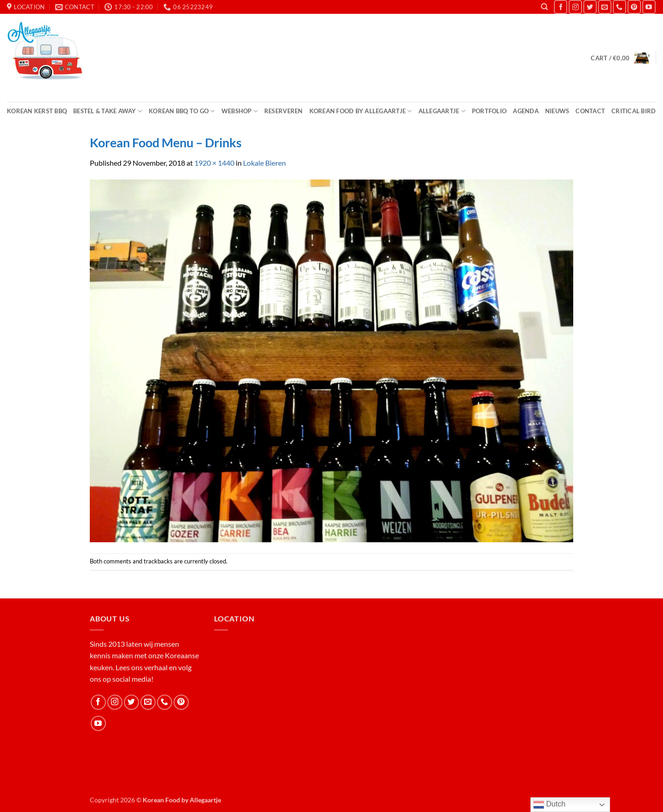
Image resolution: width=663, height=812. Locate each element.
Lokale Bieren (265, 163)
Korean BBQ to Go (182, 111)
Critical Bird (634, 111)
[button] (620, 58)
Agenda (526, 111)
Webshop (240, 111)
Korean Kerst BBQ (37, 111)
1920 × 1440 (214, 163)
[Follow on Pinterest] (634, 7)
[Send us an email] (605, 7)
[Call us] (619, 7)
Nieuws (557, 111)
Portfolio (489, 111)
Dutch (549, 805)
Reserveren (284, 111)
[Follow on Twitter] (590, 7)
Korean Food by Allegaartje (361, 111)
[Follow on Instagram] (575, 7)
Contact (590, 111)
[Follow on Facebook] (561, 7)
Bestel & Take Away (108, 111)
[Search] (544, 7)
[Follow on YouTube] (649, 7)
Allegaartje (442, 111)
